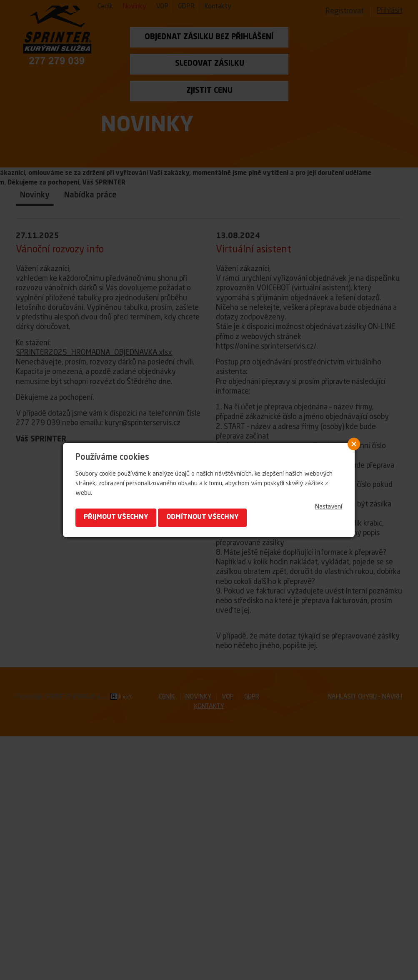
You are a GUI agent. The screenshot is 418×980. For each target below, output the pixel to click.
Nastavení (329, 507)
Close (354, 444)
